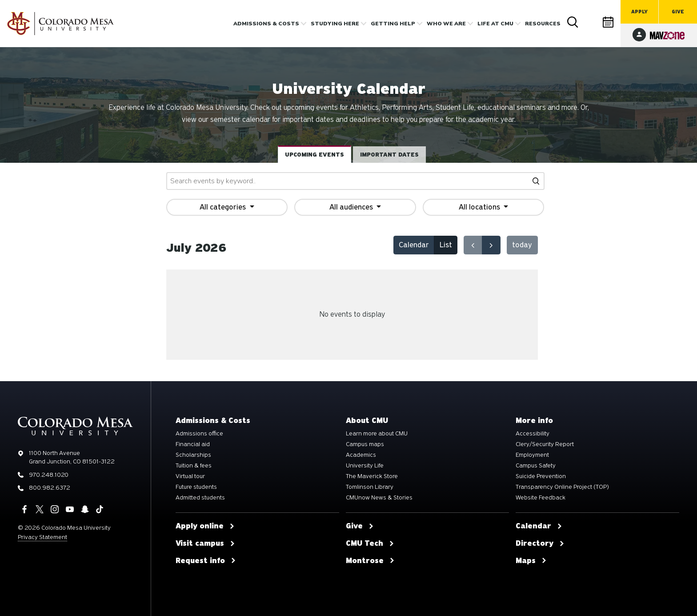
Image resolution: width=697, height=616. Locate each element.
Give (678, 12)
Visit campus (205, 544)
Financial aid (193, 444)
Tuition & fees (194, 466)
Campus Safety (536, 466)
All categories (224, 207)
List (446, 245)
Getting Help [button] (393, 24)
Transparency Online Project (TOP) (562, 487)
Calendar (609, 22)
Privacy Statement (42, 537)
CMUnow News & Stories (379, 498)
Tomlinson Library (370, 487)
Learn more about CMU (377, 434)
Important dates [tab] (389, 155)
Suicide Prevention (541, 476)
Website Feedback (541, 498)
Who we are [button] (446, 24)
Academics (361, 455)
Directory (591, 22)
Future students (196, 487)
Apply (639, 12)
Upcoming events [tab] (314, 155)
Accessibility (533, 434)
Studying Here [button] (335, 24)
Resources (543, 24)
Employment (532, 455)
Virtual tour (190, 476)
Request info (206, 561)
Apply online (205, 526)
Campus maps (365, 444)
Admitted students (200, 498)
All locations (480, 207)
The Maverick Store (372, 476)
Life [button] (495, 24)
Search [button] (573, 22)
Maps (531, 561)
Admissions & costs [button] (266, 24)
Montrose (370, 561)
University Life (365, 466)
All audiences (352, 207)
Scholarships (193, 455)
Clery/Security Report (545, 444)
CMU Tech (370, 544)
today (522, 245)
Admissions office (199, 434)
